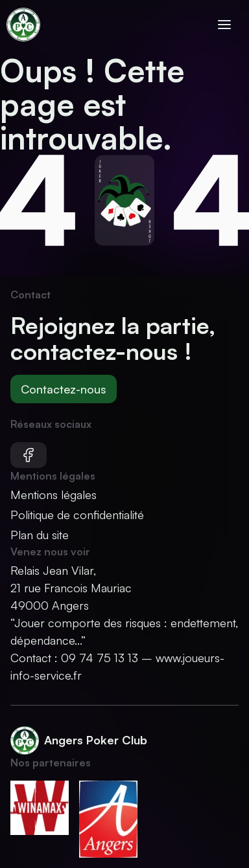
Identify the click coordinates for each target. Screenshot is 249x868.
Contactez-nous (64, 389)
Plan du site (40, 535)
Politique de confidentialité (77, 515)
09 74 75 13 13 (100, 658)
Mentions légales (53, 495)
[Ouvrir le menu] (224, 27)
